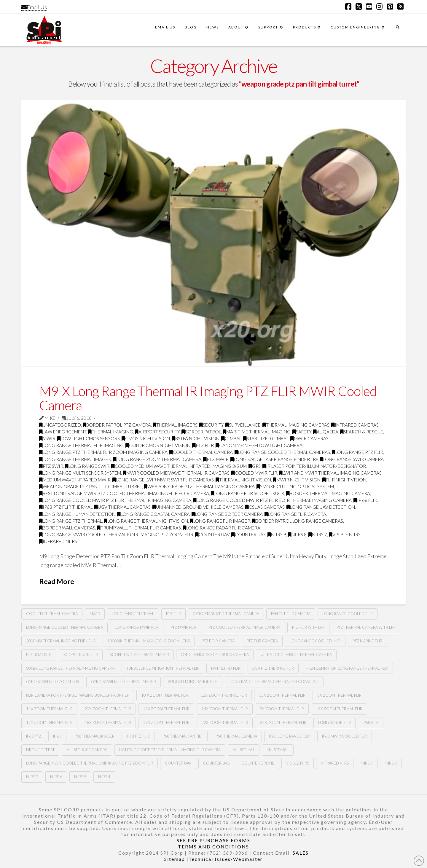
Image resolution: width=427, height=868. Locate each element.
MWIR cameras (309, 438)
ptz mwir (216, 459)
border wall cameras (67, 528)
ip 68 (57, 736)
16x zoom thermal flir (339, 709)
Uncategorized (60, 425)
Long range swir (87, 466)
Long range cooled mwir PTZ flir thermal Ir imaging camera (115, 500)
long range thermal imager (75, 459)
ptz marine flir (367, 641)
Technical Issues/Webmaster (226, 859)
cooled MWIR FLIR (254, 473)
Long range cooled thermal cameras (282, 452)
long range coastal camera (153, 514)
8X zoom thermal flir (339, 695)
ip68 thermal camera (236, 736)
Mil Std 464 (278, 750)
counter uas (248, 534)
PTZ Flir (173, 614)
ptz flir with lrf (308, 627)
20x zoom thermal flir (108, 709)
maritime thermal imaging (257, 432)
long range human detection (77, 514)
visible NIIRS (345, 534)
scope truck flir (81, 655)
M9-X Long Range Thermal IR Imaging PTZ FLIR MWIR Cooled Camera (208, 398)
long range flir (334, 722)
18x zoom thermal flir (108, 722)
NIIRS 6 (56, 777)
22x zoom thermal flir (225, 722)
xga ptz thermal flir (273, 668)
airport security (157, 432)
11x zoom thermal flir (49, 709)
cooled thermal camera (52, 614)
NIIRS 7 (318, 534)
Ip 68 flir (365, 500)
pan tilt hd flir (226, 668)
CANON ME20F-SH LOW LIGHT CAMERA (259, 445)
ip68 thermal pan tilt (182, 736)
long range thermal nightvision (146, 521)
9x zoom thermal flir (282, 709)
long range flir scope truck (248, 493)
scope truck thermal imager (139, 655)
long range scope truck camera (215, 655)
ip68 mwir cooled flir (345, 736)
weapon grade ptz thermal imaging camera (199, 486)
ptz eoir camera (218, 641)
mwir (95, 614)
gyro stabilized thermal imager (124, 682)
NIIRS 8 (297, 534)
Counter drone (258, 763)
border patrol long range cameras (298, 521)
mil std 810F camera (87, 750)
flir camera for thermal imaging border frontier (78, 695)
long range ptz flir (357, 452)
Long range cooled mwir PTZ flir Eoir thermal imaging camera (272, 500)
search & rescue (362, 432)
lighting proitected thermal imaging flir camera (170, 750)
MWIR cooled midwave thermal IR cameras (176, 473)
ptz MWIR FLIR (184, 627)
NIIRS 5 (80, 777)
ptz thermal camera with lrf (366, 627)
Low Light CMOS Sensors (89, 438)
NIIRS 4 (104, 777)
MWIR (47, 438)
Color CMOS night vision (158, 445)
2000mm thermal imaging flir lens (61, 641)
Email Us (34, 7)
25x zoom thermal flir (283, 722)
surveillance (243, 425)
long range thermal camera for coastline (274, 682)
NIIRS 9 (277, 534)
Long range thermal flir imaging (81, 445)
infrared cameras (355, 425)
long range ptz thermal (71, 521)
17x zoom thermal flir (49, 722)
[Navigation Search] (398, 30)
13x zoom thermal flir (166, 709)
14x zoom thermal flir (225, 709)
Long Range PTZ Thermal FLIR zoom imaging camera (103, 452)
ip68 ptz (34, 736)
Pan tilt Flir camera (291, 614)
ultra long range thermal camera (296, 655)
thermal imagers (175, 425)
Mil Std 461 (244, 750)
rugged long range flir (193, 682)
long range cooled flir (348, 614)
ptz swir (51, 466)
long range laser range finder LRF (274, 459)
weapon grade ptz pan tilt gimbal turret (91, 486)
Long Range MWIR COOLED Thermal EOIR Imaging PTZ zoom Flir (116, 534)
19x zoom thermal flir (166, 722)
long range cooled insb (315, 641)
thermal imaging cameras (296, 425)
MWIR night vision (297, 480)
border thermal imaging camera (328, 493)
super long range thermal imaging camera (70, 668)
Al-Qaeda (326, 432)
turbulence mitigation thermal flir (163, 668)
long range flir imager (220, 521)
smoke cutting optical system (295, 486)
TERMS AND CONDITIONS (213, 847)
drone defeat (40, 750)
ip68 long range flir (290, 736)
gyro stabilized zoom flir (53, 682)
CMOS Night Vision (146, 438)
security (211, 425)
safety (302, 432)
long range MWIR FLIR (137, 627)
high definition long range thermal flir (347, 668)
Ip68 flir (371, 722)
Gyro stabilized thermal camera (226, 614)
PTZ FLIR (203, 445)
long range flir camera (295, 514)
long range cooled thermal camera (64, 627)
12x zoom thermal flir (224, 695)
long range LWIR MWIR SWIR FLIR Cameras (163, 480)
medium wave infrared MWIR (75, 480)
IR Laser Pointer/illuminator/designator (314, 466)
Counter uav (212, 534)
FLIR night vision (344, 480)
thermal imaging (111, 432)
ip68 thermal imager (94, 736)
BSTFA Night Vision (196, 438)
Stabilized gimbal (266, 438)
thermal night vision (243, 480)
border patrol (201, 432)
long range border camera (227, 514)
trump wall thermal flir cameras (139, 528)
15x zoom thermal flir (282, 695)
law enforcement (63, 432)
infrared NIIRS (58, 541)
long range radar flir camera (222, 528)
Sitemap (175, 859)
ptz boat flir (39, 655)
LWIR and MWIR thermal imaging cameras (330, 473)
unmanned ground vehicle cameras (198, 507)
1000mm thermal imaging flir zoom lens (149, 641)
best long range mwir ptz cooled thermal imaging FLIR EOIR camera (124, 493)
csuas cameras (265, 507)
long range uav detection (321, 507)
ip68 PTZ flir (138, 736)
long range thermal (133, 614)
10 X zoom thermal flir (165, 695)
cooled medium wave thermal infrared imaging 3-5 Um (179, 466)
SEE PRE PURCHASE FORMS (213, 840)
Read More (57, 581)
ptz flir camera (262, 641)
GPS (255, 466)
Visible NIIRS (298, 763)
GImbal (231, 438)
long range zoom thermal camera (157, 459)
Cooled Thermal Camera (201, 452)
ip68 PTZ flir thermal (66, 507)
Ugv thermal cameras (122, 507)
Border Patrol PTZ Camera (117, 425)
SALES (301, 853)
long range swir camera (352, 459)
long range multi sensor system (80, 473)
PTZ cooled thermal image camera (244, 627)
